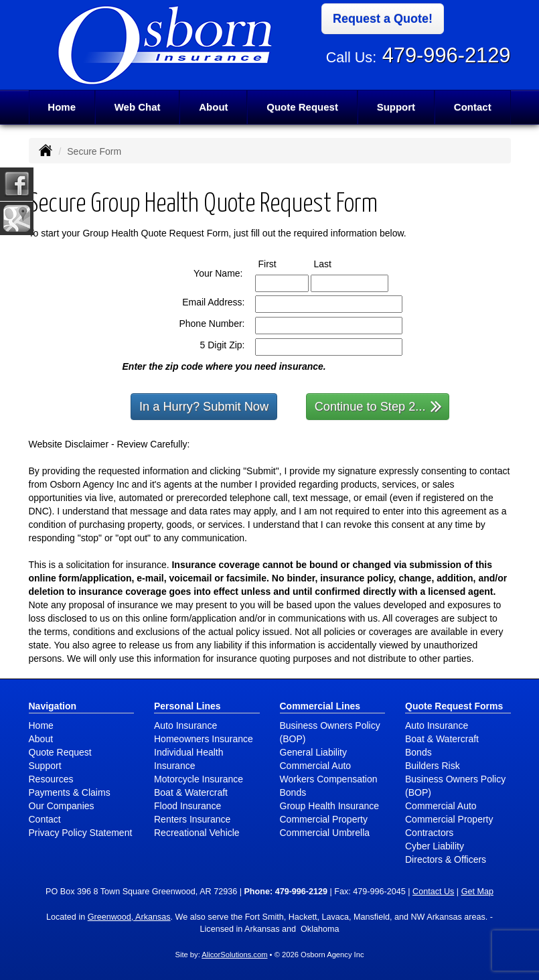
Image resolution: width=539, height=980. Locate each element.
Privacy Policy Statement (81, 833)
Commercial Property (324, 819)
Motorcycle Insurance (199, 779)
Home (62, 107)
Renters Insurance (192, 819)
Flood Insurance (187, 806)
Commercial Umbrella (325, 833)
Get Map (477, 892)
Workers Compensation (329, 779)
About (213, 107)
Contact (473, 107)
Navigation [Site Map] (53, 706)
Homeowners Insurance (204, 739)
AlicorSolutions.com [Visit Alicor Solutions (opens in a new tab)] (234, 955)
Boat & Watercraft (191, 792)
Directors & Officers (446, 859)
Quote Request (60, 752)
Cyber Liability (435, 846)
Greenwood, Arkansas (129, 917)
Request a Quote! (383, 19)
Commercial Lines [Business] (320, 706)
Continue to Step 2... (379, 406)
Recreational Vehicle (197, 833)
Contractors (429, 833)
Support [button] (396, 107)
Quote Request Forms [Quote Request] (454, 706)
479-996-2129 (447, 55)
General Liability (313, 752)
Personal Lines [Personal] (187, 706)
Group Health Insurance (330, 806)
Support (45, 766)
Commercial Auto (316, 766)
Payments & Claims (70, 792)
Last (335, 263)
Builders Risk (433, 766)
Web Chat (138, 107)
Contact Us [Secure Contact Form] (433, 892)
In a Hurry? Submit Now (204, 407)
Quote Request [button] (302, 107)
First (280, 263)
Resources (51, 779)
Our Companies (62, 806)
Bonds (293, 792)
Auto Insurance (185, 725)
